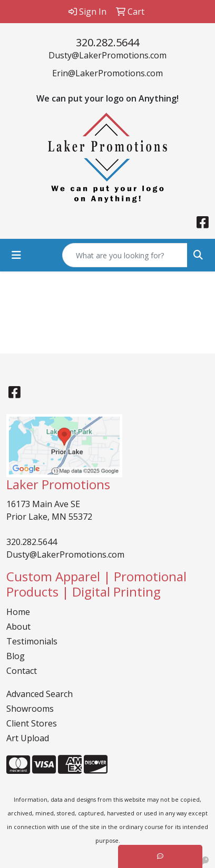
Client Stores (32, 723)
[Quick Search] (125, 255)
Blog (16, 656)
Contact (22, 671)
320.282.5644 (107, 42)
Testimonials (32, 641)
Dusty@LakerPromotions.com (107, 55)
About (18, 627)
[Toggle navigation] (16, 255)
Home (18, 612)
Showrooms (30, 709)
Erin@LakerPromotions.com (107, 73)
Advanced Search (40, 694)
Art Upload (28, 738)
